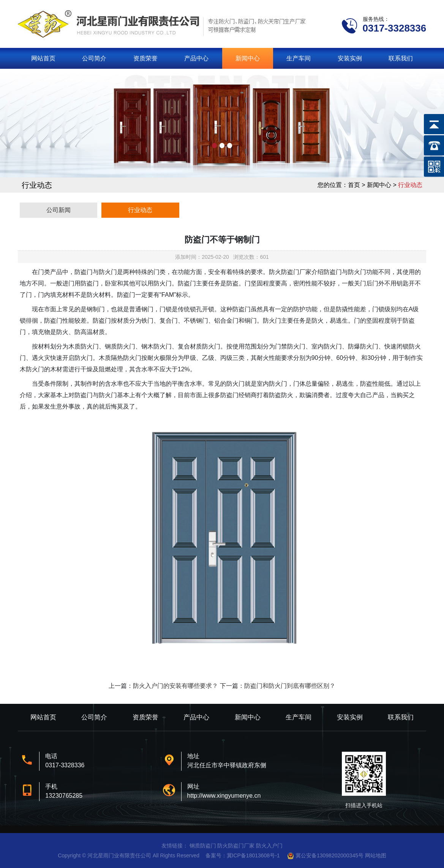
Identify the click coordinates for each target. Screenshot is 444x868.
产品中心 (196, 58)
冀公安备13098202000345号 (329, 855)
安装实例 (350, 58)
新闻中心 (248, 58)
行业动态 (140, 210)
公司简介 (94, 58)
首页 (354, 185)
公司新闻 (58, 210)
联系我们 (401, 58)
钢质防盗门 (203, 846)
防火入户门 (269, 846)
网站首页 (43, 58)
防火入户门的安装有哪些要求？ (175, 686)
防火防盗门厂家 (236, 846)
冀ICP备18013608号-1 (253, 855)
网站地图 (376, 855)
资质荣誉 (145, 58)
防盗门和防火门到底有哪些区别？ (290, 686)
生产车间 (299, 58)
